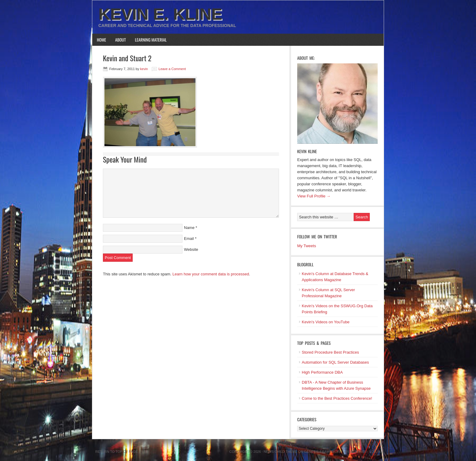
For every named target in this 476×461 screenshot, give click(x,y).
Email (189, 239)
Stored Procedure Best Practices (330, 352)
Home (101, 40)
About (120, 40)
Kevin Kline (307, 151)
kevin (144, 69)
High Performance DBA (322, 372)
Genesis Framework (323, 452)
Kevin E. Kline (160, 14)
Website (191, 249)
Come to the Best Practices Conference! (337, 398)
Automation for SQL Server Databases (335, 362)
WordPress (355, 452)
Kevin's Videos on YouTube (326, 322)
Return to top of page (117, 452)
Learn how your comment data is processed (211, 274)
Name (189, 228)
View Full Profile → (314, 196)
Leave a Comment (172, 69)
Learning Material (151, 40)
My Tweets (307, 246)
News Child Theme (280, 452)
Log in (375, 452)
